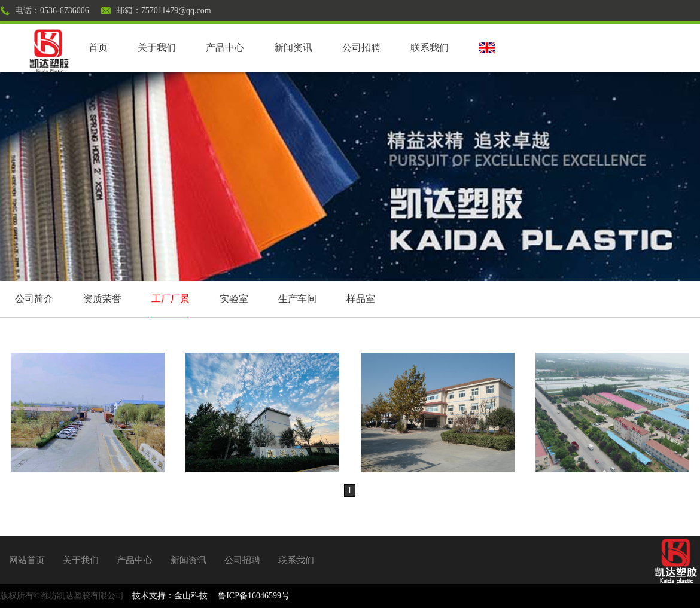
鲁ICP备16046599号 (254, 596)
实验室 (234, 299)
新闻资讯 (293, 48)
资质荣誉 (102, 299)
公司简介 (34, 299)
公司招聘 (361, 48)
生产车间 (297, 299)
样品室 (361, 299)
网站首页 (27, 560)
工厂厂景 (171, 299)
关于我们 (157, 48)
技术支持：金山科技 (170, 596)
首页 (98, 48)
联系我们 (430, 48)
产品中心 (225, 48)
